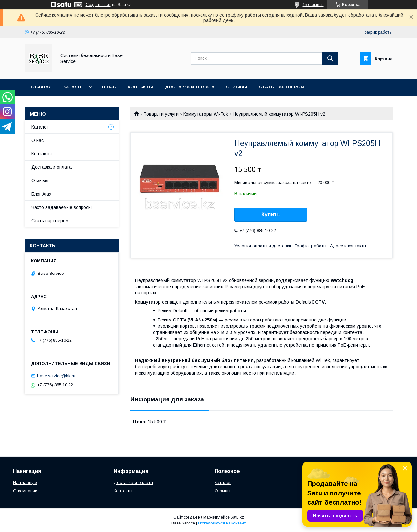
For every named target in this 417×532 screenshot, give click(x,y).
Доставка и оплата (190, 87)
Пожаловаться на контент (222, 523)
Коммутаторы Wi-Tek (206, 114)
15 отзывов (313, 5)
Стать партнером (282, 87)
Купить (271, 215)
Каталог (73, 87)
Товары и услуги (161, 114)
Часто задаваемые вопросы (61, 207)
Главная (41, 87)
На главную (25, 483)
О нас (109, 87)
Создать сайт (98, 5)
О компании (25, 491)
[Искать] (330, 58)
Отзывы (237, 87)
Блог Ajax (41, 194)
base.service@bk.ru (56, 376)
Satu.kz (237, 517)
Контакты (141, 87)
